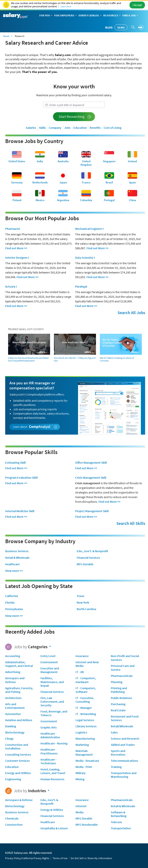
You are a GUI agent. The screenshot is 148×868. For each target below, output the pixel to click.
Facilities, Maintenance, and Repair (52, 682)
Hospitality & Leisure (54, 828)
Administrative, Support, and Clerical (19, 664)
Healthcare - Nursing (54, 743)
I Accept (137, 5)
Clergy (9, 738)
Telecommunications (124, 761)
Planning (117, 682)
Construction (14, 825)
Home (6, 36)
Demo (121, 28)
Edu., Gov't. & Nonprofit (92, 551)
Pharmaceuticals (122, 676)
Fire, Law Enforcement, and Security (52, 702)
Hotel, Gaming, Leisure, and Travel (53, 771)
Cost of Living (113, 128)
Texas (80, 596)
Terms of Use (60, 858)
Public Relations (121, 698)
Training (116, 767)
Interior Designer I (17, 258)
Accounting (13, 656)
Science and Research (125, 738)
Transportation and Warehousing (124, 775)
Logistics (81, 732)
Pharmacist (13, 229)
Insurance (82, 656)
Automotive (13, 714)
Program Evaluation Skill (21, 477)
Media (79, 812)
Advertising (13, 672)
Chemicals (12, 818)
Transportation (121, 828)
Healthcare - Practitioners (49, 751)
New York (83, 602)
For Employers (66, 16)
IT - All (80, 672)
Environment (49, 662)
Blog (109, 27)
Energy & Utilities (52, 810)
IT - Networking (86, 714)
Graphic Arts (49, 727)
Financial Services (88, 558)
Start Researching (75, 117)
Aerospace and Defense (15, 680)
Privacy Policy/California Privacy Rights (27, 858)
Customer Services (17, 761)
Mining (80, 779)
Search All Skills (131, 523)
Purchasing (118, 704)
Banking (11, 726)
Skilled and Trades (123, 745)
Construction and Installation (17, 746)
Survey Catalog (90, 16)
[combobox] (74, 105)
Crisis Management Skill (91, 477)
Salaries (31, 128)
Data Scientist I (85, 258)
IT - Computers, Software (86, 690)
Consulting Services (18, 754)
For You (46, 16)
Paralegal (81, 286)
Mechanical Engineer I (89, 229)
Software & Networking (119, 814)
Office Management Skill (91, 462)
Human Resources (52, 779)
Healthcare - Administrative (50, 735)
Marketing (82, 745)
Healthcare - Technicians (48, 761)
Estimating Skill (15, 462)
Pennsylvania (14, 609)
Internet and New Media (87, 664)
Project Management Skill (92, 511)
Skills (42, 128)
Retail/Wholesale (122, 726)
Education (80, 128)
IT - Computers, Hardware (86, 680)
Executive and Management (50, 670)
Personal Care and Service (123, 668)
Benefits (95, 128)
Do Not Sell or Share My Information (91, 858)
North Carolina (86, 609)
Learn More (66, 6)
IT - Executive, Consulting (85, 700)
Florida (10, 602)
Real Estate (118, 710)
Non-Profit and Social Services (125, 658)
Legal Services (85, 720)
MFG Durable (85, 564)
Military (81, 773)
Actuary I (11, 286)
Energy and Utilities (18, 773)
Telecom (116, 822)
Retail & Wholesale (17, 558)
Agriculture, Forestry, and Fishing (19, 690)
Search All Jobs (131, 313)
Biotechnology (15, 732)
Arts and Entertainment (15, 706)
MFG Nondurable (87, 825)
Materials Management (84, 753)
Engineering (13, 779)
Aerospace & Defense (19, 800)
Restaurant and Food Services (125, 718)
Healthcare (12, 564)
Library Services (86, 726)
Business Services (17, 551)
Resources (112, 16)
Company (55, 128)
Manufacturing (85, 738)
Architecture (13, 698)
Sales (114, 732)
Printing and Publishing (119, 690)
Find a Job (130, 16)
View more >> (14, 571)
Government (49, 721)
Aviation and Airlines (19, 720)
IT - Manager (84, 708)
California (12, 596)
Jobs (67, 128)
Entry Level (48, 656)
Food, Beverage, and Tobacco (54, 713)
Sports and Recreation (118, 753)
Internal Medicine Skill (20, 511)
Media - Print (84, 767)
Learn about (35, 427)
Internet (81, 806)
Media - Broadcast (87, 761)
